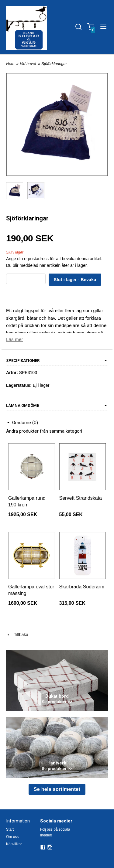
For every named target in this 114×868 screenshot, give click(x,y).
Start (10, 829)
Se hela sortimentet (57, 789)
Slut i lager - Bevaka (75, 280)
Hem (10, 64)
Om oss (12, 837)
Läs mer (15, 339)
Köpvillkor (14, 844)
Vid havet (29, 64)
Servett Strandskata (81, 498)
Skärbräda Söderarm (82, 587)
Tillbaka (17, 635)
